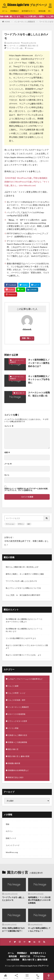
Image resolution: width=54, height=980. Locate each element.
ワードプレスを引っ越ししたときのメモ (21, 581)
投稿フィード (11, 838)
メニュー (27, 976)
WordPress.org (12, 852)
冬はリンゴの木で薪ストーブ (17, 645)
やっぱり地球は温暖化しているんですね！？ (39, 930)
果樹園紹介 (15, 11)
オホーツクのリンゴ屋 (14, 622)
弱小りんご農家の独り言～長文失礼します (22, 567)
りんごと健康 (13, 686)
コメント (9, 426)
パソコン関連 (13, 728)
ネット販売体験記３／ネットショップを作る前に (39, 379)
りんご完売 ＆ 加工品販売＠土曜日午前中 (23, 595)
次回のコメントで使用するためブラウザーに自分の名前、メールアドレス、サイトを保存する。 (27, 489)
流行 (29, 524)
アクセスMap (39, 956)
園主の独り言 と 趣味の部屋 (19, 756)
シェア (16, 976)
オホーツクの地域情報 (17, 714)
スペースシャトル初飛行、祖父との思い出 (39, 394)
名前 (7, 452)
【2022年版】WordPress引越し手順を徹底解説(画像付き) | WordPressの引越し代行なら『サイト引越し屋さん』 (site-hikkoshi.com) (27, 182)
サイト (7, 475)
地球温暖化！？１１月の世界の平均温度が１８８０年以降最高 (39, 900)
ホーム (5, 11)
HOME (7, 22)
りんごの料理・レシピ (17, 693)
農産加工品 (25, 956)
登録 (7, 824)
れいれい (9, 631)
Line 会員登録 (13, 960)
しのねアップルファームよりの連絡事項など (25, 679)
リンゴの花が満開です (14, 638)
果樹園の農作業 (14, 763)
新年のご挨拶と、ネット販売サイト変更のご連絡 (25, 574)
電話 (38, 976)
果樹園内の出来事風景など (18, 770)
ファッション (10, 524)
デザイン (21, 524)
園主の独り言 (33, 46)
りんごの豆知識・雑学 (17, 700)
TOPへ (49, 976)
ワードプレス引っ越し (15, 48)
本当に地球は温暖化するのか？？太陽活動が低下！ (13, 930)
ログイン (9, 831)
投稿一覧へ (26, 338)
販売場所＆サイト (29, 11)
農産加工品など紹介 (16, 777)
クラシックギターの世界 (18, 721)
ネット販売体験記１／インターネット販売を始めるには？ (39, 363)
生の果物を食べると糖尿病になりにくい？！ (23, 619)
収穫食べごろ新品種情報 (18, 742)
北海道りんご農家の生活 (18, 735)
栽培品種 (42, 11)
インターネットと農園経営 (25, 22)
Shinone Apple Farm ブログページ (27, 5)
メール (8, 464)
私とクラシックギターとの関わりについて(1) (23, 588)
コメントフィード (13, 845)
